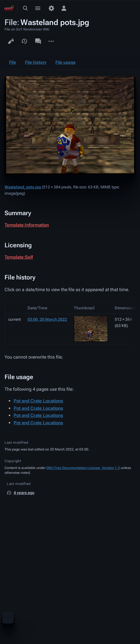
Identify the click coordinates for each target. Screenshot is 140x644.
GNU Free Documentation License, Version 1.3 (83, 468)
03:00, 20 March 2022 (47, 319)
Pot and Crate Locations (38, 401)
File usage (65, 62)
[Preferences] (51, 8)
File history (36, 62)
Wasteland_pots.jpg (23, 187)
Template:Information (27, 225)
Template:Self (19, 257)
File (12, 62)
